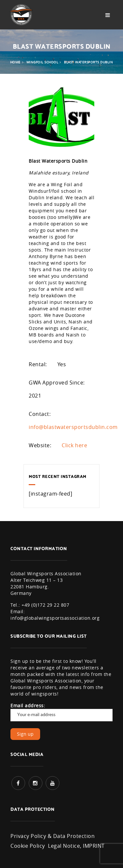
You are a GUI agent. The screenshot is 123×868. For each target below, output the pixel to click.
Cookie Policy (28, 846)
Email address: (62, 712)
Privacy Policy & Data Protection (53, 836)
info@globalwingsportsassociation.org (55, 618)
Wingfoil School (42, 62)
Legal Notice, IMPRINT (76, 846)
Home (15, 62)
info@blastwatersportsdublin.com (73, 427)
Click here (74, 445)
